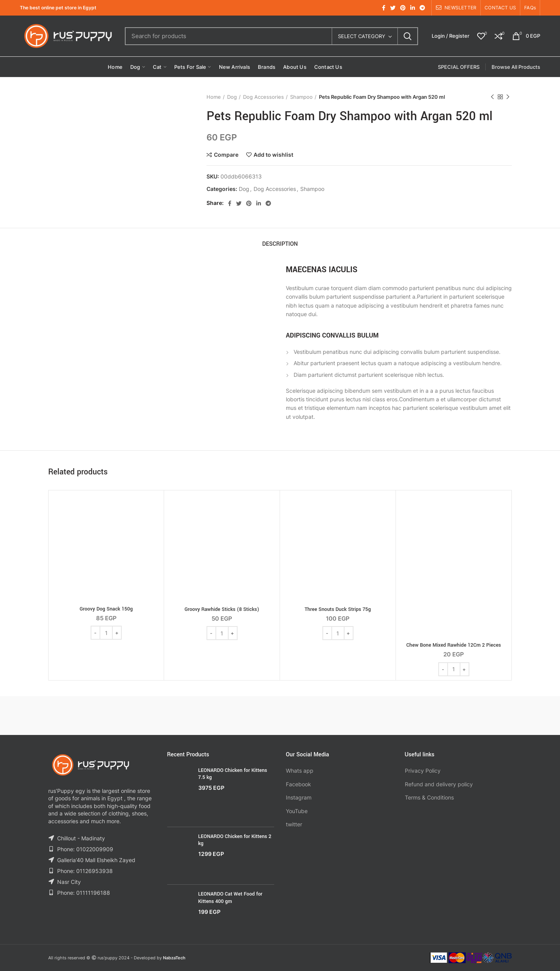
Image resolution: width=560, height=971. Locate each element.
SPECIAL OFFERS (459, 67)
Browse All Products (516, 67)
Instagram (299, 797)
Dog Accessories (263, 97)
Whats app (300, 771)
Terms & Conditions (429, 797)
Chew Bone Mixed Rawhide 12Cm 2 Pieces (454, 645)
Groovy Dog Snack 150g (106, 609)
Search (408, 36)
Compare (226, 155)
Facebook (298, 784)
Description (280, 244)
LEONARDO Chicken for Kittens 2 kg (235, 840)
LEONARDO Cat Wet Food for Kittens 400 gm (230, 898)
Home (214, 97)
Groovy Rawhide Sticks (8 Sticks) (222, 609)
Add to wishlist (273, 155)
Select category (362, 36)
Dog (232, 97)
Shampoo (301, 97)
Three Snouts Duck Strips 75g (338, 609)
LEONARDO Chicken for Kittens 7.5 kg (233, 774)
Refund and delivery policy (439, 784)
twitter (294, 824)
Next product (508, 97)
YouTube (297, 811)
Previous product (492, 97)
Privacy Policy (423, 771)
